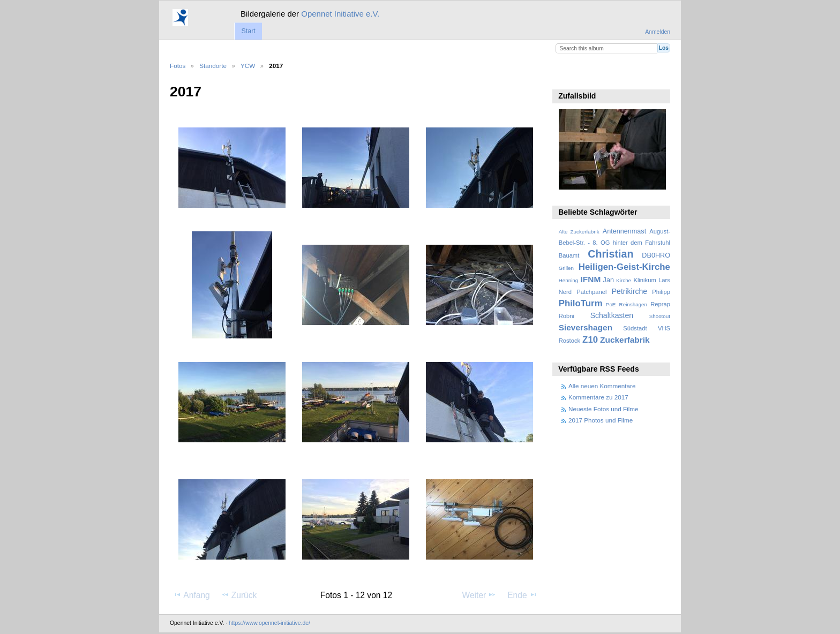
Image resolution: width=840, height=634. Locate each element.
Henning (569, 280)
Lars (664, 280)
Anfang (192, 595)
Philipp (661, 292)
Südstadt (635, 328)
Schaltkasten (612, 315)
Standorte (213, 66)
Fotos (178, 66)
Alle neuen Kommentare (602, 386)
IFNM (591, 279)
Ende (522, 595)
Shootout (660, 316)
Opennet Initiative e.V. (340, 14)
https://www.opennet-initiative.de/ (269, 623)
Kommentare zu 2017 (598, 397)
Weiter (479, 595)
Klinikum (644, 280)
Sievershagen (586, 327)
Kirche (624, 280)
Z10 (590, 340)
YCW (248, 66)
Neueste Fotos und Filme (603, 409)
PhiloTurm (581, 303)
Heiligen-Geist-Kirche (624, 267)
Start (248, 31)
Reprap (660, 304)
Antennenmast (624, 231)
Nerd (565, 292)
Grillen (566, 268)
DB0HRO (656, 255)
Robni (567, 316)
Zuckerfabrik (625, 340)
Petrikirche (629, 291)
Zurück (239, 595)
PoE (611, 304)
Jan (609, 280)
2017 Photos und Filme (601, 420)
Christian (610, 254)
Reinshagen (633, 304)
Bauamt (569, 255)
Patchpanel (591, 292)
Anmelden (658, 32)
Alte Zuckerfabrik (579, 232)
